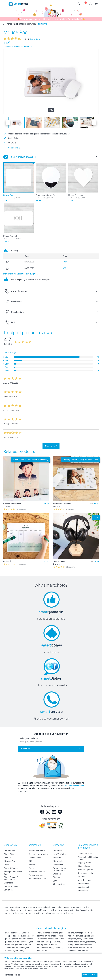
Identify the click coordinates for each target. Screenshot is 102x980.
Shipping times (84, 863)
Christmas (58, 851)
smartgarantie (84, 887)
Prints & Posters (11, 868)
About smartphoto (37, 851)
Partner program (36, 875)
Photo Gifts (9, 854)
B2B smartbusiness (37, 879)
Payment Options (85, 870)
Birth (55, 881)
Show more (50, 446)
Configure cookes (14, 975)
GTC (30, 861)
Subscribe (25, 749)
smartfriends (83, 884)
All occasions (59, 884)
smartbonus (83, 891)
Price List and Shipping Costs (88, 858)
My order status (85, 880)
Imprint (32, 865)
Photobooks (9, 851)
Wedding (57, 874)
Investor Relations (37, 872)
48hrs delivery (84, 866)
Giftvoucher (9, 890)
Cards (7, 865)
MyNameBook (10, 861)
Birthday (57, 877)
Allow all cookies (89, 975)
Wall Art (8, 858)
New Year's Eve (60, 854)
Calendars (8, 883)
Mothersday (58, 861)
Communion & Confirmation (59, 869)
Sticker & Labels (11, 886)
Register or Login (85, 873)
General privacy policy (38, 854)
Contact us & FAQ (85, 854)
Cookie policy (35, 858)
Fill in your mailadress (30, 738)
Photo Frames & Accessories (11, 878)
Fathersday (58, 865)
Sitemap (81, 877)
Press (31, 868)
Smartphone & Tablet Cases (13, 873)
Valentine (57, 858)
